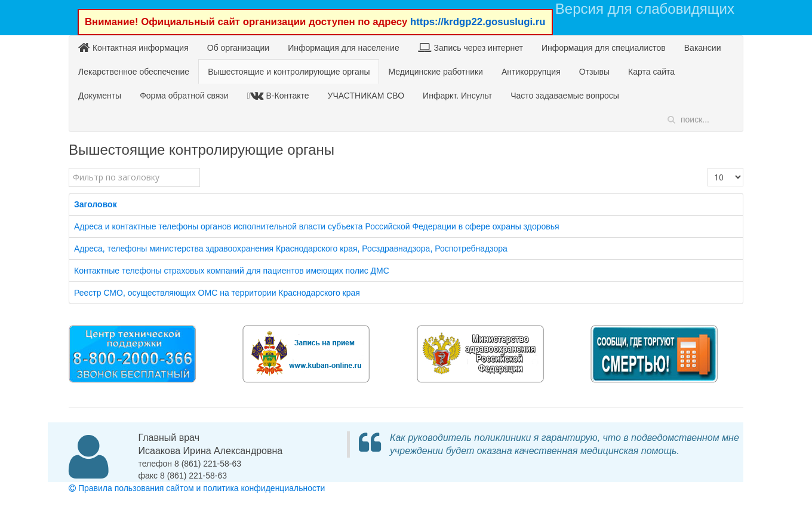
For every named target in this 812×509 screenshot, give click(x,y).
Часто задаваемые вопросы (565, 96)
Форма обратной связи (184, 96)
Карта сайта (651, 72)
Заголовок (96, 204)
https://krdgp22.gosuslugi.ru (478, 22)
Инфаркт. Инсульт (457, 96)
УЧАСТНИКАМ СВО (366, 96)
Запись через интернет (470, 47)
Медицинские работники (435, 72)
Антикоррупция (531, 72)
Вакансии (703, 48)
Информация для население (344, 48)
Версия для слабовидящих (645, 9)
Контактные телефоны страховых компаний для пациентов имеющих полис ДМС (232, 271)
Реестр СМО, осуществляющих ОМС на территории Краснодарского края (217, 293)
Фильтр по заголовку (69, 168)
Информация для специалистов (604, 48)
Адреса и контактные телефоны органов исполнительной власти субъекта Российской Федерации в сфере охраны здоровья (317, 226)
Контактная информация (133, 47)
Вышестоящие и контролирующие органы (289, 72)
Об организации (238, 48)
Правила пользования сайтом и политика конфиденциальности (197, 488)
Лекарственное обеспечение (134, 72)
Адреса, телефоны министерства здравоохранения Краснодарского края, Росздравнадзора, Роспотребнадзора (291, 249)
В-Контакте (280, 95)
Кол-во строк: (708, 168)
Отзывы (594, 72)
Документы (100, 96)
